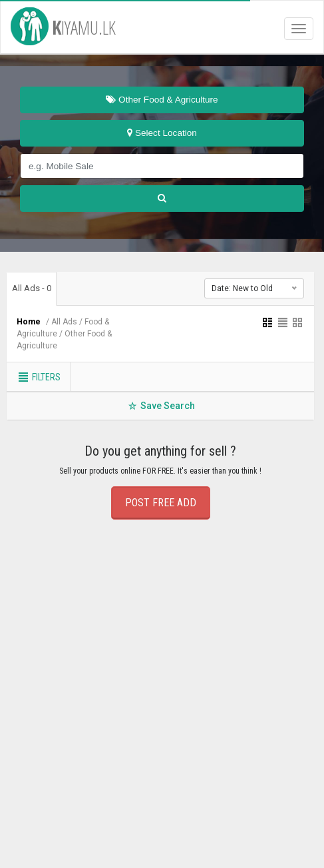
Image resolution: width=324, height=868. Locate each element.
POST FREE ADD (161, 503)
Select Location (162, 133)
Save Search (161, 406)
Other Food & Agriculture (162, 100)
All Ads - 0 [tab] (32, 288)
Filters (39, 377)
